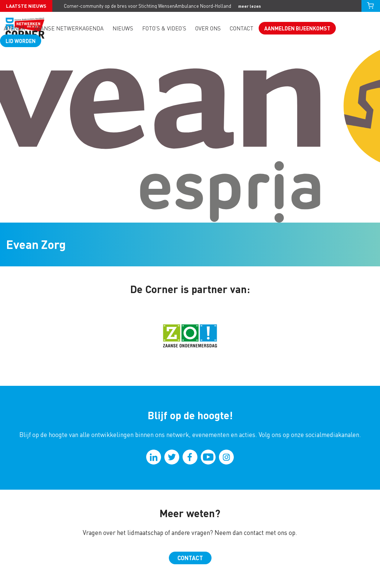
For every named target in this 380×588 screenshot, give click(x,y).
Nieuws (123, 28)
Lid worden (21, 41)
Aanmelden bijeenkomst (297, 28)
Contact (242, 28)
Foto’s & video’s (164, 28)
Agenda (14, 28)
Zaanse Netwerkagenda (69, 28)
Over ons (208, 28)
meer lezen (250, 6)
